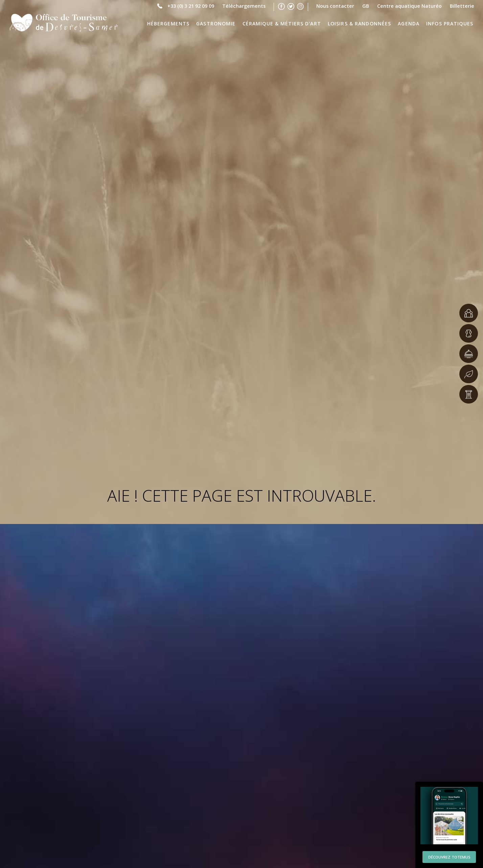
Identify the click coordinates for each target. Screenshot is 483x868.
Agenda (409, 24)
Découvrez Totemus (449, 854)
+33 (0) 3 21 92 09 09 (191, 5)
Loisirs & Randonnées (360, 24)
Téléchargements (244, 5)
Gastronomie (216, 24)
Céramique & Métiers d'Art (282, 24)
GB (366, 5)
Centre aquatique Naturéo (409, 5)
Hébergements (168, 24)
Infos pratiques (450, 24)
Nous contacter (335, 5)
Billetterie (462, 5)
